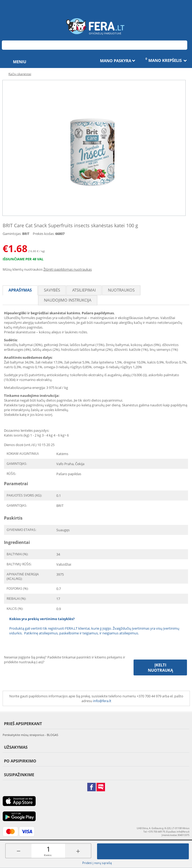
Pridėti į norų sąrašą (97, 863)
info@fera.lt (102, 701)
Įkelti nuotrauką (160, 667)
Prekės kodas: (44, 234)
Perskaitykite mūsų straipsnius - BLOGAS (30, 735)
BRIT (26, 234)
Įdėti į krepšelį (143, 851)
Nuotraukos (121, 290)
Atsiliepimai (84, 290)
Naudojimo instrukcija (68, 300)
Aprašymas (20, 290)
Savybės (52, 290)
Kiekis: (48, 855)
